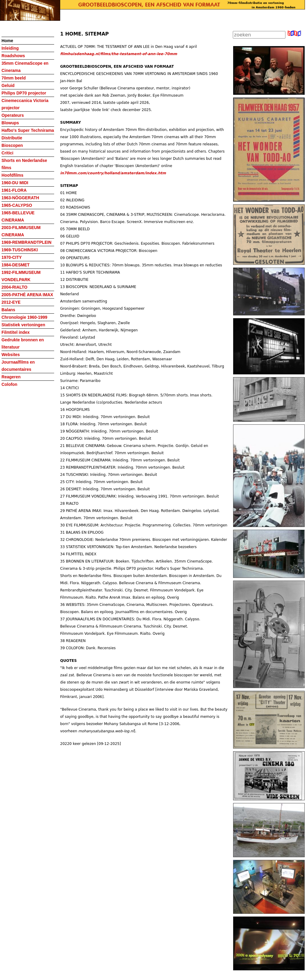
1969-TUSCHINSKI (20, 250)
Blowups (10, 123)
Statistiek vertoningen (23, 325)
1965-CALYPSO (17, 205)
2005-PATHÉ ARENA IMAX (27, 295)
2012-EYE (11, 302)
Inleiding (10, 48)
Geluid (8, 85)
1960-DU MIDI (15, 183)
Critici (7, 153)
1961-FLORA (14, 190)
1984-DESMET (16, 265)
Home (7, 41)
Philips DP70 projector (24, 93)
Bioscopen (12, 145)
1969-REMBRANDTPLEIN (26, 242)
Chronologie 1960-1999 (24, 317)
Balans (8, 310)
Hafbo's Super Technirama (28, 130)
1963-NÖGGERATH (20, 198)
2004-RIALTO (14, 287)
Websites (11, 355)
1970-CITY (12, 257)
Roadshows (13, 56)
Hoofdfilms (12, 175)
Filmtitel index (16, 332)
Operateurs (13, 115)
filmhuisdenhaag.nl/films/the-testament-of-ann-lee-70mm (119, 54)
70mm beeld (14, 78)
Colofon (9, 384)
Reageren (11, 377)
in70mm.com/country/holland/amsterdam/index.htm (113, 173)
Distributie (12, 138)
